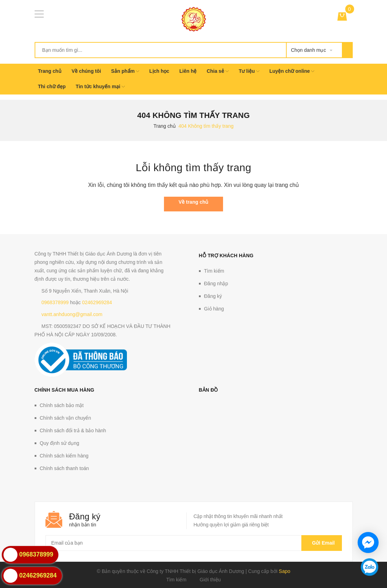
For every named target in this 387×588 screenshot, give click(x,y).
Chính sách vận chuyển (66, 418)
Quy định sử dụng (60, 443)
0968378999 (55, 302)
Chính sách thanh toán (64, 468)
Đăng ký (213, 296)
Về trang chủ (193, 202)
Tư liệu (249, 71)
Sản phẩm (125, 71)
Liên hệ (188, 71)
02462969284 (97, 302)
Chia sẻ (218, 71)
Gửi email (321, 543)
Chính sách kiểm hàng (64, 456)
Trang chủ (50, 71)
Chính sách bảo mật (62, 405)
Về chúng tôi (86, 71)
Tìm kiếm (214, 271)
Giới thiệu (210, 580)
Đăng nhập (216, 283)
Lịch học (159, 71)
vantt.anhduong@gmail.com (72, 314)
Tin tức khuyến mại (100, 86)
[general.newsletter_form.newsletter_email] (194, 543)
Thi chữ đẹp (52, 86)
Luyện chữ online (292, 71)
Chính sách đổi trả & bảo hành (73, 430)
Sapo (285, 571)
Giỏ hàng (214, 309)
